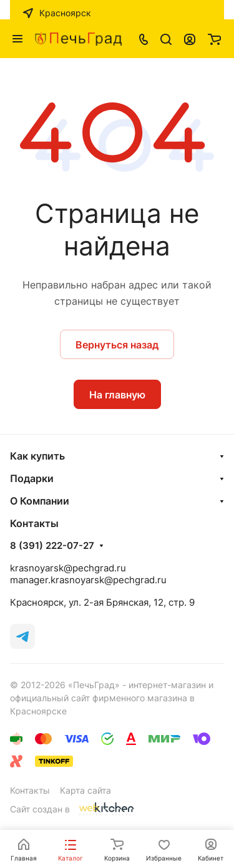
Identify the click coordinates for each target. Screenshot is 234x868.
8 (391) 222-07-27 (52, 546)
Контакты (30, 790)
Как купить (37, 456)
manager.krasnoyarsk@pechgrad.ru (88, 580)
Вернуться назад (117, 345)
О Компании (40, 501)
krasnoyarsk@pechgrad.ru (68, 568)
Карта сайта (85, 790)
